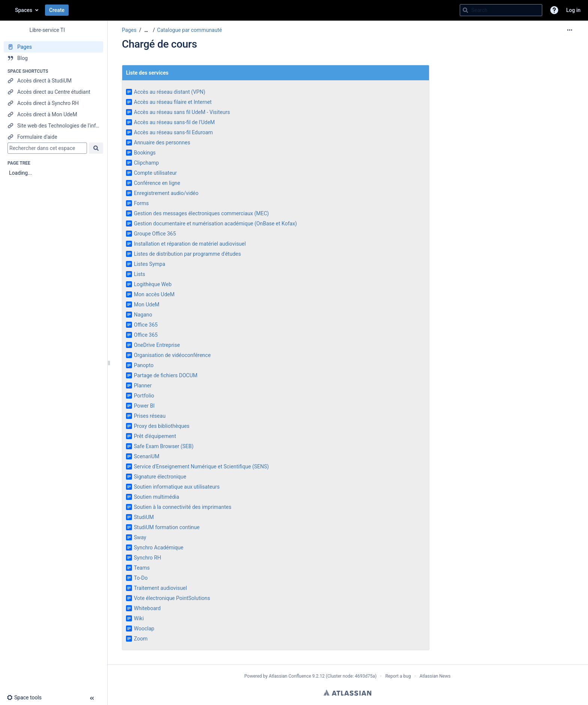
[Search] (465, 10)
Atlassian (347, 693)
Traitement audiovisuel (160, 588)
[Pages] (53, 47)
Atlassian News (435, 676)
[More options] (570, 30)
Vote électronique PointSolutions (172, 598)
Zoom (141, 639)
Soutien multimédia (157, 497)
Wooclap (144, 628)
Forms (141, 203)
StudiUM (144, 517)
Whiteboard (147, 608)
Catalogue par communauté (190, 30)
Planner (143, 385)
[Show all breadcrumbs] (146, 30)
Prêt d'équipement (155, 436)
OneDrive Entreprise (157, 345)
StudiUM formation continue (167, 527)
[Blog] (53, 58)
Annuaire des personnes (162, 142)
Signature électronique (160, 477)
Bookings (145, 153)
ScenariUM (147, 456)
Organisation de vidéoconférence (172, 355)
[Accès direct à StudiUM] (53, 81)
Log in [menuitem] (573, 10)
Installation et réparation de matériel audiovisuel (190, 244)
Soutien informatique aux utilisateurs (177, 487)
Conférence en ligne (157, 183)
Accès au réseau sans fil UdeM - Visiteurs (182, 112)
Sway (140, 537)
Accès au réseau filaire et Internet (173, 102)
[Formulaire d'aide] (53, 137)
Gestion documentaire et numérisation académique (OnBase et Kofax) (215, 223)
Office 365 (146, 325)
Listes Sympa (150, 264)
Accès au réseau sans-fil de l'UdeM (174, 122)
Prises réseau (150, 416)
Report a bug (398, 676)
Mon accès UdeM (154, 294)
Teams (142, 568)
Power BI (144, 406)
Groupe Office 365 (155, 234)
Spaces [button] (24, 10)
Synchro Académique (159, 547)
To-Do (141, 578)
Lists (139, 274)
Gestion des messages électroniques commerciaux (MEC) (201, 213)
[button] (554, 10)
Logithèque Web (153, 284)
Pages (129, 30)
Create (57, 10)
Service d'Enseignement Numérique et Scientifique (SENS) (201, 466)
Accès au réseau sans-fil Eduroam (173, 132)
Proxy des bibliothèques (162, 426)
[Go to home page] (7, 10)
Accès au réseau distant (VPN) (169, 92)
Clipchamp (146, 163)
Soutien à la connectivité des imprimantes (183, 507)
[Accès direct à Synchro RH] (53, 103)
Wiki (139, 618)
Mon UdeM (147, 304)
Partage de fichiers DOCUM (166, 375)
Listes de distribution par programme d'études (187, 254)
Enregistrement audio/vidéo (166, 193)
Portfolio (144, 396)
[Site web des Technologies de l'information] (53, 126)
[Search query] (501, 10)
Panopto (144, 365)
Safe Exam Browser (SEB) (164, 446)
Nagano (143, 315)
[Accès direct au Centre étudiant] (53, 92)
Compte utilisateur (155, 173)
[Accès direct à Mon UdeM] (53, 114)
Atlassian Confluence (290, 676)
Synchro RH (147, 558)
